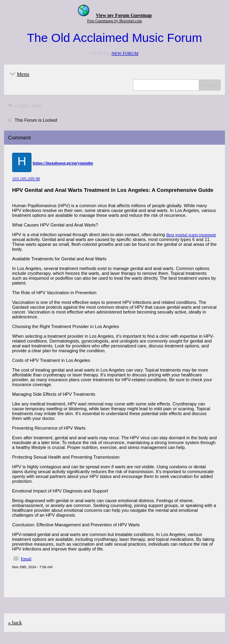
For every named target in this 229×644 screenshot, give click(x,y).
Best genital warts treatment (191, 235)
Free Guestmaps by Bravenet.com (115, 21)
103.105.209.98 (26, 179)
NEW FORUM (125, 53)
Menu (19, 74)
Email (26, 559)
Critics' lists (24, 106)
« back (15, 622)
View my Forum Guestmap (124, 15)
